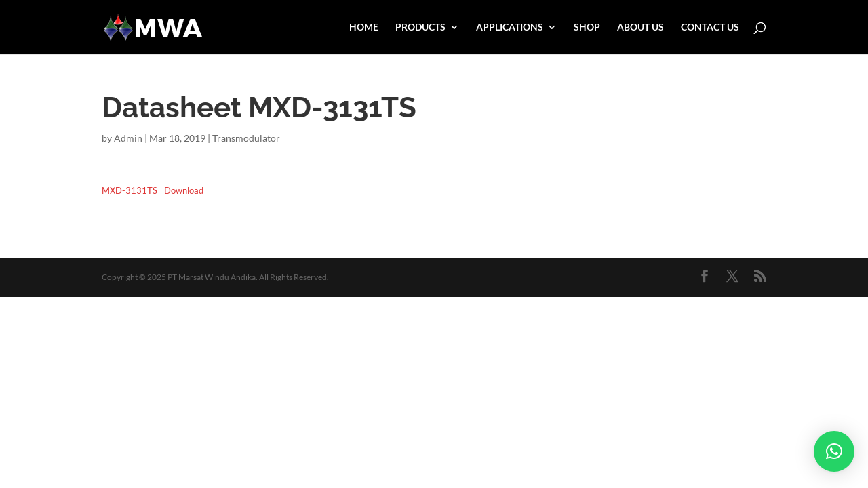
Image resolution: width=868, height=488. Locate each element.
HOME (364, 27)
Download (184, 190)
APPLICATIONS (510, 27)
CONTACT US (710, 27)
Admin (128, 138)
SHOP (587, 27)
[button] (834, 451)
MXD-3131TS (130, 190)
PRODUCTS (420, 27)
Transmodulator (246, 138)
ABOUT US (640, 27)
